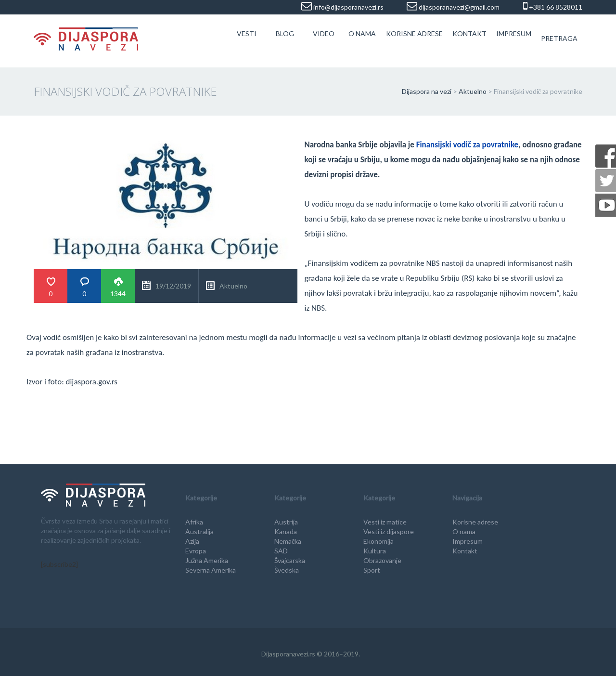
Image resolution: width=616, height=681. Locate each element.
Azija (192, 541)
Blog (285, 33)
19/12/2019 (173, 286)
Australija (199, 531)
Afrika (194, 522)
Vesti (247, 33)
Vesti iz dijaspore (389, 531)
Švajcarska (290, 560)
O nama (362, 33)
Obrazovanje (382, 560)
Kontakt (469, 33)
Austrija (286, 522)
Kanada (286, 531)
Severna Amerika (211, 570)
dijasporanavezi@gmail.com (458, 7)
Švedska (287, 570)
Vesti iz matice (385, 522)
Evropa (196, 551)
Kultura (375, 551)
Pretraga (559, 38)
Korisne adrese (414, 33)
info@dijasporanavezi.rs (348, 7)
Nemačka (288, 541)
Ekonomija (379, 541)
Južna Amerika (207, 560)
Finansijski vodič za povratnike (468, 145)
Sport (372, 570)
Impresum (514, 33)
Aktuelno (233, 286)
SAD (281, 551)
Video (324, 33)
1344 (118, 294)
